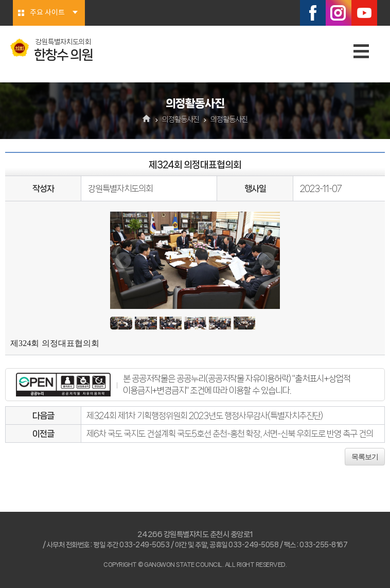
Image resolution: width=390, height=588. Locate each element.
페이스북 (313, 13)
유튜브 (364, 13)
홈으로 (147, 119)
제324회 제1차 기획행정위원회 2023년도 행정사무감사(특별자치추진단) (205, 416)
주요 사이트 (47, 13)
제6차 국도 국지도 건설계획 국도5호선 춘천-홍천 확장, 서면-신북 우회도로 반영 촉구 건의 (230, 434)
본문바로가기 (0, 0)
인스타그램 (339, 13)
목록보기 (365, 457)
